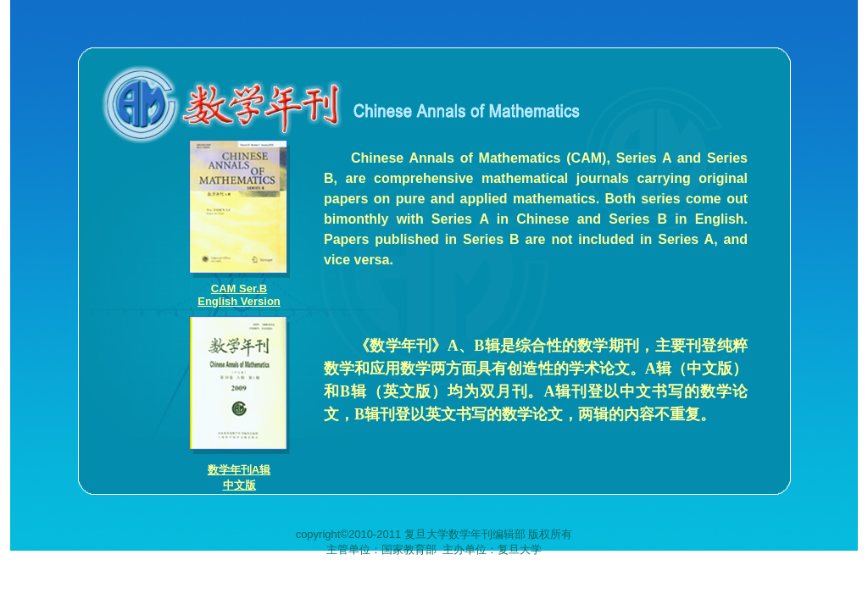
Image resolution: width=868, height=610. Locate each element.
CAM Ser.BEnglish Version (239, 295)
